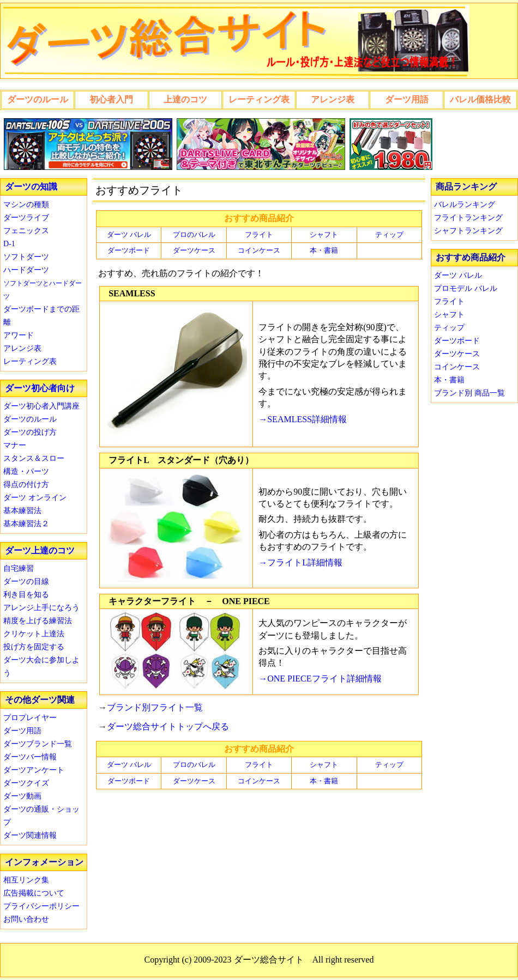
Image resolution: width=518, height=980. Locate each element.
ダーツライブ (26, 218)
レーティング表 (259, 99)
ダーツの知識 (31, 187)
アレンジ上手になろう (41, 608)
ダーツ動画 (22, 796)
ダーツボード (129, 250)
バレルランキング (465, 205)
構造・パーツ (26, 471)
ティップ (389, 235)
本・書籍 (324, 250)
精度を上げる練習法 (38, 621)
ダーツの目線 (26, 582)
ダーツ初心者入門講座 (41, 406)
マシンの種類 (26, 205)
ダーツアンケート (34, 770)
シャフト (324, 235)
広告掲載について (34, 893)
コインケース (259, 250)
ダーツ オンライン (35, 498)
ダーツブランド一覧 (38, 744)
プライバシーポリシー (41, 906)
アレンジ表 (333, 99)
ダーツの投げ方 (30, 432)
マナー (15, 445)
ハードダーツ (26, 270)
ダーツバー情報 (30, 757)
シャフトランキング (468, 231)
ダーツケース (194, 250)
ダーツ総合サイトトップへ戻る (168, 726)
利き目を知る (26, 595)
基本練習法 (22, 511)
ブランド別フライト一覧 (155, 707)
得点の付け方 (26, 485)
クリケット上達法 (34, 634)
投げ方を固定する (34, 647)
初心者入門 (111, 99)
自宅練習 (19, 568)
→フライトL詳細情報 (300, 562)
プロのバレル (194, 235)
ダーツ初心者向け (40, 388)
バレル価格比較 (480, 99)
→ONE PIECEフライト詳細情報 (320, 678)
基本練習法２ (26, 524)
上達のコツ (185, 99)
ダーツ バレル (129, 235)
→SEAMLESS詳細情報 (303, 419)
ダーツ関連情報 (30, 835)
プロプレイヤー (30, 718)
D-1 (9, 244)
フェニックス (26, 231)
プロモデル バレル (466, 288)
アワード (19, 335)
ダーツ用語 (407, 99)
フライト (259, 235)
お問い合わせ (26, 919)
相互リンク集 (26, 880)
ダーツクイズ (26, 783)
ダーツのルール (38, 99)
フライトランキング (468, 218)
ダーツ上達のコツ (40, 550)
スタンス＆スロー (34, 458)
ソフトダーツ (26, 257)
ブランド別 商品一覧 (469, 393)
